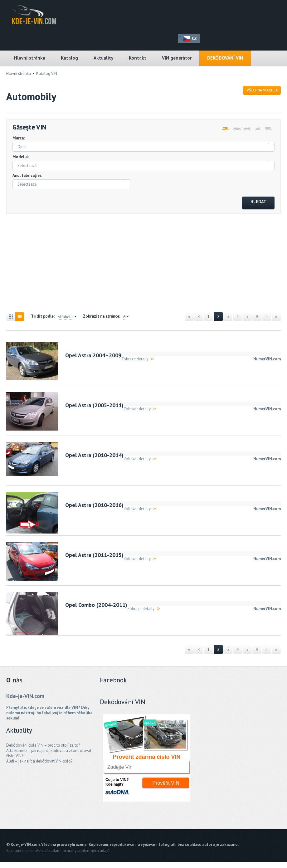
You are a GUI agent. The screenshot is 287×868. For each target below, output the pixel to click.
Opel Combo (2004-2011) (96, 605)
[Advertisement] (120, 264)
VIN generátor (177, 58)
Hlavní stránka (30, 58)
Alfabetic (66, 317)
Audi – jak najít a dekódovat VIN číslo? (39, 761)
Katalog (69, 58)
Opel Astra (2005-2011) (94, 405)
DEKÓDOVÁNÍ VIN (225, 58)
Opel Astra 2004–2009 (93, 355)
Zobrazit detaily (135, 359)
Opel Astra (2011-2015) (94, 555)
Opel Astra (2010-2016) (94, 505)
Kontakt (138, 58)
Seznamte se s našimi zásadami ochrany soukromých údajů (58, 851)
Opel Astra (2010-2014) (94, 455)
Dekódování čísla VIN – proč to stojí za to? (43, 745)
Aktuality (103, 58)
